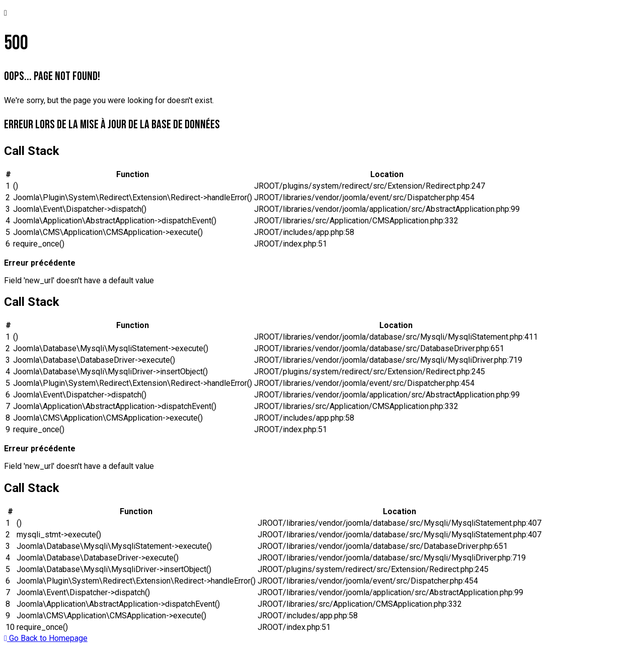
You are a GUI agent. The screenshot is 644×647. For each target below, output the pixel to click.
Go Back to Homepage (46, 638)
